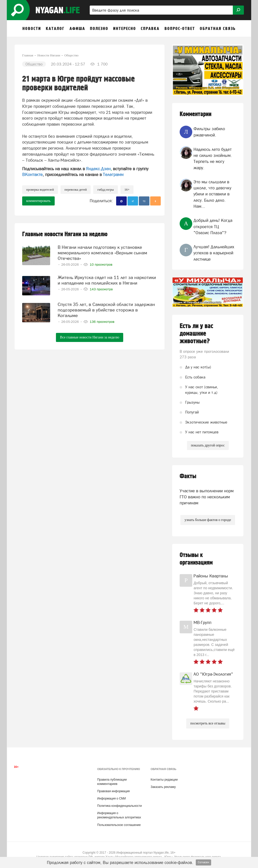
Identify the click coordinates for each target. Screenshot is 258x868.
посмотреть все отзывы (208, 723)
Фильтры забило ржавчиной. (209, 132)
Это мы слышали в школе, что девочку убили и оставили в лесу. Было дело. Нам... (212, 194)
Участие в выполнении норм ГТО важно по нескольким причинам (207, 497)
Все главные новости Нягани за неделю (90, 337)
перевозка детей (76, 189)
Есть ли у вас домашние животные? (196, 334)
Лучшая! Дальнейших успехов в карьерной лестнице (214, 253)
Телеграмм (113, 175)
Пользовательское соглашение (119, 825)
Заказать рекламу (163, 787)
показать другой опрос (208, 445)
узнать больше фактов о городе (208, 520)
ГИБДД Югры (105, 189)
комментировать (38, 201)
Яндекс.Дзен (98, 169)
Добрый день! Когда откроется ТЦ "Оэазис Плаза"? (213, 227)
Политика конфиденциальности (120, 806)
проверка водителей (40, 189)
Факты (188, 476)
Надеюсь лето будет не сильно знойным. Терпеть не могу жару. (213, 159)
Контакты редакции (164, 780)
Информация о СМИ (112, 798)
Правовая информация (114, 791)
